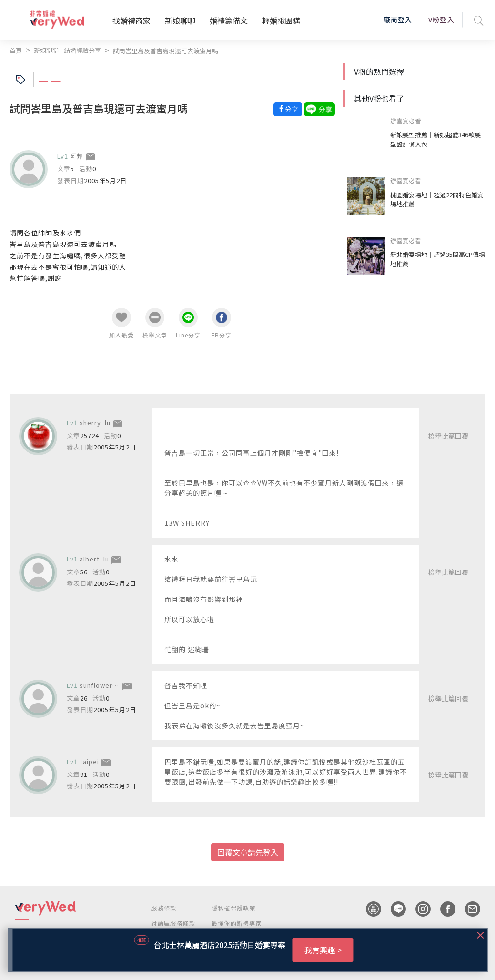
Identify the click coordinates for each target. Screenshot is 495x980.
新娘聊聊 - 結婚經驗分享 (67, 50)
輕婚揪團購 (281, 20)
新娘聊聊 (180, 20)
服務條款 (164, 908)
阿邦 (77, 156)
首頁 (16, 50)
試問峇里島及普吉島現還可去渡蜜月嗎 (166, 51)
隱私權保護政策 (233, 908)
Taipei (89, 761)
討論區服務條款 (173, 923)
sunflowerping (103, 685)
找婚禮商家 (131, 20)
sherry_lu (95, 423)
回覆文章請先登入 (248, 852)
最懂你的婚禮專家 (237, 923)
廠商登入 (398, 20)
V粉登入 (441, 20)
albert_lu (94, 559)
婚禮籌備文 (229, 20)
